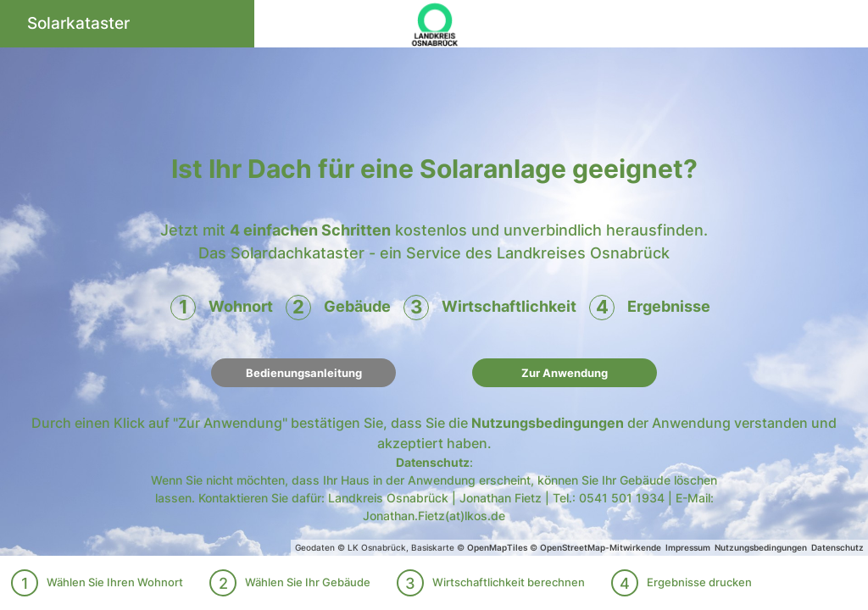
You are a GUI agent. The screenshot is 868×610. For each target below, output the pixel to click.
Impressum (688, 547)
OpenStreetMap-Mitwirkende (601, 547)
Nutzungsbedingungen (548, 423)
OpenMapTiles (497, 547)
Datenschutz (433, 462)
